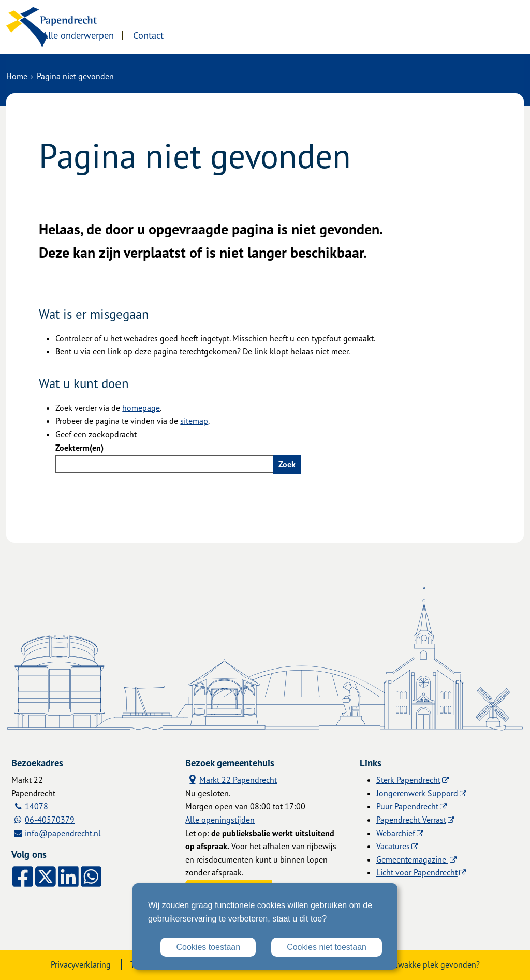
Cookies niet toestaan (327, 947)
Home (17, 76)
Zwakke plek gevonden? (437, 964)
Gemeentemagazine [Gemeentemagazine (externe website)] (412, 859)
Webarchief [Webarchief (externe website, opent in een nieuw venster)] (396, 833)
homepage (141, 408)
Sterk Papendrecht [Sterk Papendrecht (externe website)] (408, 780)
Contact (228, 35)
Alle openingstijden (220, 820)
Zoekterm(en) (79, 448)
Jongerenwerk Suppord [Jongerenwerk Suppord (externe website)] (417, 793)
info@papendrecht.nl (63, 833)
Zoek (287, 464)
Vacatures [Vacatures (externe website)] (393, 846)
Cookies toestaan (208, 947)
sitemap (194, 421)
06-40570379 (50, 820)
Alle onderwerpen (157, 35)
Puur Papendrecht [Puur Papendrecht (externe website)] (407, 806)
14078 (36, 806)
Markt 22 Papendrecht (231, 779)
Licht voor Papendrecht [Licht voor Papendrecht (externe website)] (417, 872)
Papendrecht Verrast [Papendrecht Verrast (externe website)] (411, 820)
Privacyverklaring (81, 964)
